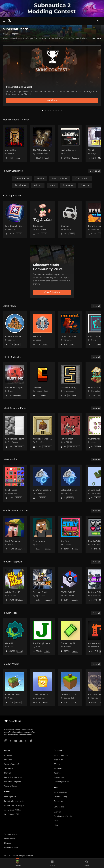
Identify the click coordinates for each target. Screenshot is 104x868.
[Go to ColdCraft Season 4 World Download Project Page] (43, 483)
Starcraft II (9, 773)
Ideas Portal (58, 760)
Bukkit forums (59, 777)
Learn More (52, 100)
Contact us (58, 801)
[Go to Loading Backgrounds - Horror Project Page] (70, 143)
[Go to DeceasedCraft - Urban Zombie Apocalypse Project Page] (43, 585)
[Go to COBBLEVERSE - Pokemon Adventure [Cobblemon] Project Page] (70, 585)
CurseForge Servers (61, 782)
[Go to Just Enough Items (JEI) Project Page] (43, 637)
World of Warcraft (12, 764)
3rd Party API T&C (12, 814)
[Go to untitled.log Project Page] (15, 143)
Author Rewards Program (15, 806)
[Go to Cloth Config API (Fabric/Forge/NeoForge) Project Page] (70, 637)
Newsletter (58, 769)
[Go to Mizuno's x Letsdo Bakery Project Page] (43, 432)
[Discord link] (21, 741)
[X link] (26, 741)
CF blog (57, 764)
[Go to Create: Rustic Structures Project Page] (15, 330)
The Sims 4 (9, 769)
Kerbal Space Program (13, 777)
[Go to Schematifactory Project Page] (70, 381)
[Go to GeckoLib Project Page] (15, 637)
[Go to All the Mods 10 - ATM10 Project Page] (15, 585)
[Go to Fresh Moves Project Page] (43, 534)
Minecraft (8, 760)
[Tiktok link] (11, 741)
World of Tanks (10, 786)
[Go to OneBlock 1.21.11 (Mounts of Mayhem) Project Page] (70, 688)
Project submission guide (14, 801)
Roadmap (58, 773)
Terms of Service (11, 834)
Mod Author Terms (11, 848)
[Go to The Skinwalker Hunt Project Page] (43, 143)
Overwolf (57, 812)
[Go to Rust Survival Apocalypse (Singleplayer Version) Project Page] (15, 381)
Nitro (56, 825)
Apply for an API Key (13, 810)
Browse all (95, 171)
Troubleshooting (60, 797)
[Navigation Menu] (4, 21)
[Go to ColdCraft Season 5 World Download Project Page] (70, 483)
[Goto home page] (10, 21)
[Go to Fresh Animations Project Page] (15, 534)
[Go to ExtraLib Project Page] (43, 330)
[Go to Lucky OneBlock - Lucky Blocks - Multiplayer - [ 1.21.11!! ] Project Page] (43, 688)
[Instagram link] (6, 741)
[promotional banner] (52, 8)
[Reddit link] (31, 741)
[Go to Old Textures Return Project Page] (15, 432)
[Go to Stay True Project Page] (70, 534)
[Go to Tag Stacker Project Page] (43, 219)
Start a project (10, 797)
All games (8, 756)
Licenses (8, 843)
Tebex (56, 821)
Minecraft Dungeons (13, 782)
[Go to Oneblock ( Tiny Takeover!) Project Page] (15, 688)
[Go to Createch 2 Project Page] (43, 381)
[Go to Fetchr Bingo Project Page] (15, 483)
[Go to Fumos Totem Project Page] (70, 432)
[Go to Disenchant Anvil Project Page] (70, 330)
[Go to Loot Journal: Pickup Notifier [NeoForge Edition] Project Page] (15, 219)
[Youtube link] (16, 741)
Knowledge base (60, 792)
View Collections (52, 292)
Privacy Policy (9, 839)
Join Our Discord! (61, 756)
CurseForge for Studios (63, 816)
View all (96, 306)
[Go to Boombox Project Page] (70, 219)
